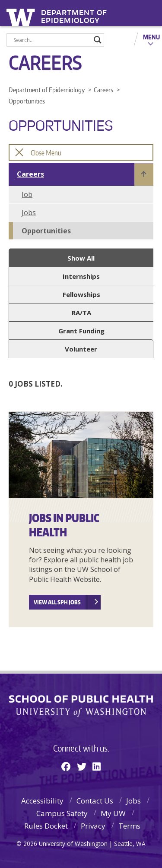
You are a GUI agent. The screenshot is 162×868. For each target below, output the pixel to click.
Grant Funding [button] (81, 331)
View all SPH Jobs (57, 602)
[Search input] (51, 40)
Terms (129, 826)
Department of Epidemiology (74, 14)
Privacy (93, 826)
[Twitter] (82, 766)
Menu (151, 37)
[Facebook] (66, 766)
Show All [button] (81, 258)
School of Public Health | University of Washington (81, 706)
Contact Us (95, 801)
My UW (113, 813)
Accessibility (42, 801)
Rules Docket (46, 826)
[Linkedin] (97, 766)
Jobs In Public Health (64, 525)
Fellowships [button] (81, 294)
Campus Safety (62, 813)
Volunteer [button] (81, 349)
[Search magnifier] (98, 40)
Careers (30, 174)
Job (27, 194)
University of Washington (22, 16)
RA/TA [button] (81, 313)
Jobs (29, 213)
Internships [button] (81, 276)
